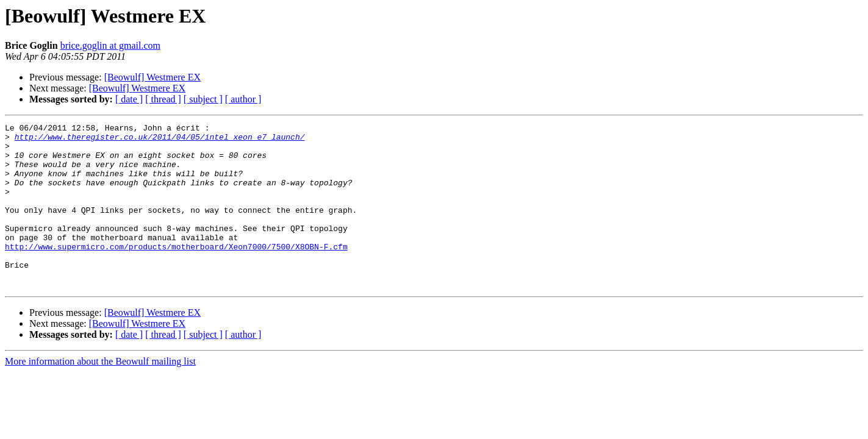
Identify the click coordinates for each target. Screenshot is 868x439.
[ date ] (129, 99)
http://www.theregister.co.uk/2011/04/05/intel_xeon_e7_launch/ (160, 140)
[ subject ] (203, 99)
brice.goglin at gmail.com (110, 45)
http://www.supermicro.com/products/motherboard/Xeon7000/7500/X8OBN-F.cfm (176, 272)
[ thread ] (163, 99)
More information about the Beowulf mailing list (100, 394)
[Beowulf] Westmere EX (152, 77)
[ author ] (243, 99)
